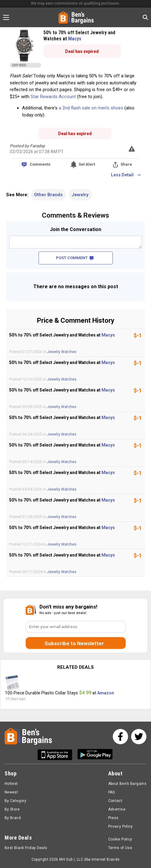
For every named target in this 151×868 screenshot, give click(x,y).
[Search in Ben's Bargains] (145, 17)
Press (113, 818)
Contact (115, 801)
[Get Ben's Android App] (95, 755)
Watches (69, 352)
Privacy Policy (121, 826)
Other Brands (48, 195)
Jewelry (80, 195)
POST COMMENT (75, 258)
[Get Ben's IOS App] (57, 755)
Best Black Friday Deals (26, 848)
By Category (15, 801)
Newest (11, 792)
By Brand (13, 818)
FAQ (112, 792)
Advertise (117, 809)
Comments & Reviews (75, 215)
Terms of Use (120, 848)
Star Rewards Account (53, 97)
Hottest (11, 784)
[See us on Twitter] (139, 737)
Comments (40, 164)
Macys (75, 39)
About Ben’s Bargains (127, 784)
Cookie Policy (120, 839)
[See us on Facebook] (120, 737)
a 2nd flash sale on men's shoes (91, 108)
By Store (12, 809)
